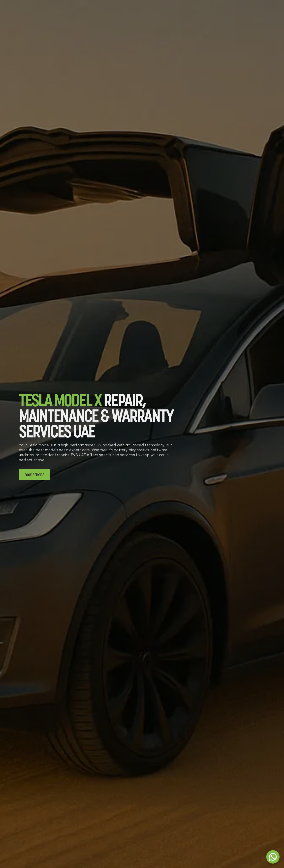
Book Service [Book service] (34, 475)
